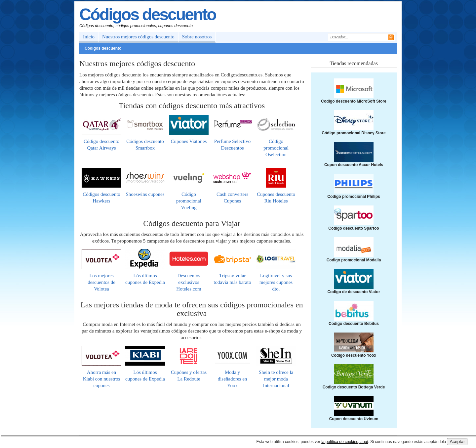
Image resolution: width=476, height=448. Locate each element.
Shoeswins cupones (145, 194)
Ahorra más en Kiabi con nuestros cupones (101, 379)
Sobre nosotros (197, 37)
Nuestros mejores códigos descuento (138, 37)
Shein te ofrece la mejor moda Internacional (276, 379)
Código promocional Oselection (276, 148)
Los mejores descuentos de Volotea (101, 282)
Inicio (89, 37)
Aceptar (457, 442)
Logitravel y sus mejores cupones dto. (276, 282)
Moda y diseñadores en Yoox (233, 379)
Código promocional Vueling (189, 201)
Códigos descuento (148, 15)
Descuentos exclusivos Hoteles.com (189, 282)
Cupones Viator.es (189, 141)
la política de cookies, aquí (345, 442)
